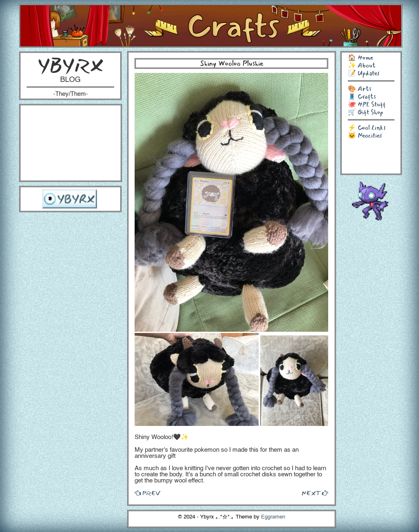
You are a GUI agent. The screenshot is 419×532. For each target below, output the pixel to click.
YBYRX (71, 65)
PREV (147, 493)
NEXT (315, 493)
